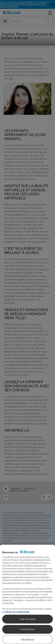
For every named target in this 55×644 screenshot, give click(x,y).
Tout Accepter (27, 619)
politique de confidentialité (17, 612)
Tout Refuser (27, 629)
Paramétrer (27, 640)
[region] (27, 594)
